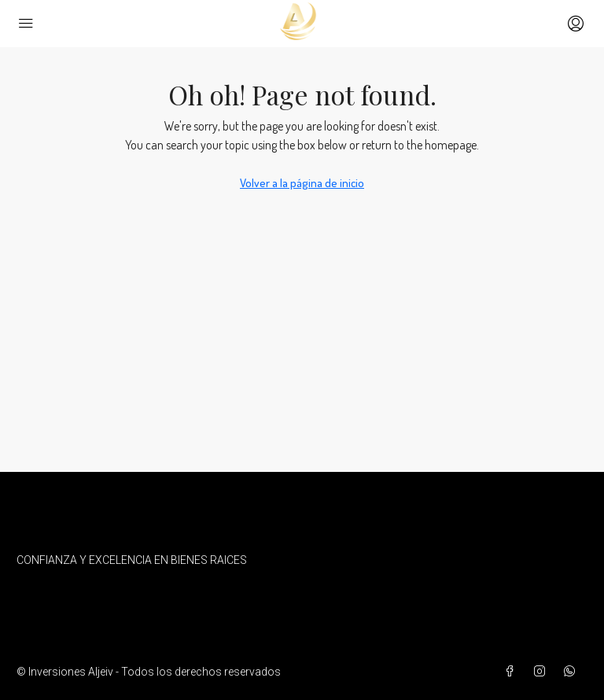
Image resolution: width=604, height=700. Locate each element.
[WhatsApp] (573, 672)
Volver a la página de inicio (302, 183)
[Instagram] (543, 672)
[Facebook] (513, 672)
